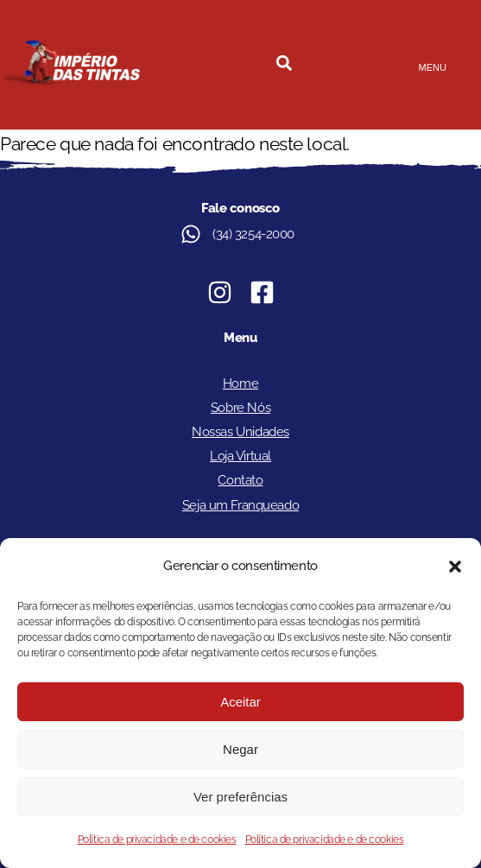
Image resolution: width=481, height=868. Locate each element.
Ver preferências (240, 797)
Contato (240, 480)
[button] (455, 567)
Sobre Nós (240, 408)
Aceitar (240, 702)
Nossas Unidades (240, 432)
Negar (240, 749)
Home (240, 383)
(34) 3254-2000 (253, 234)
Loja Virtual (240, 456)
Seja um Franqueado (240, 505)
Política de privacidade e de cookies (157, 839)
